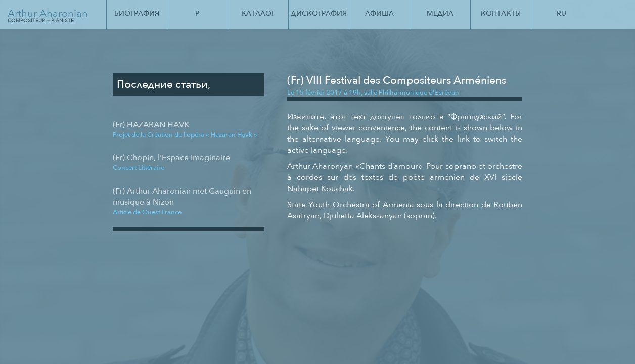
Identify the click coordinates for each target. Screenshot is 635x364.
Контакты (501, 13)
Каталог (258, 13)
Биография (137, 13)
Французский (476, 117)
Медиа (440, 13)
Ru (561, 13)
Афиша (379, 13)
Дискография (319, 13)
